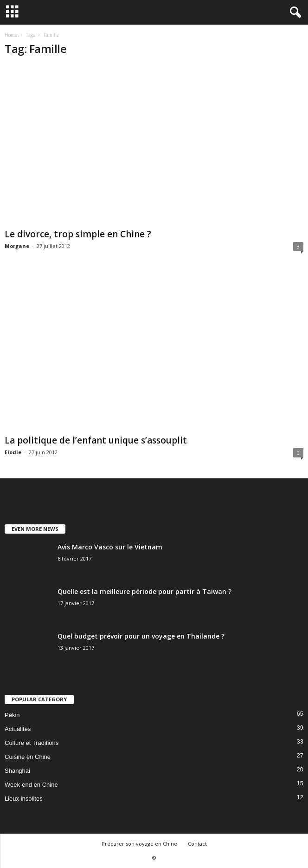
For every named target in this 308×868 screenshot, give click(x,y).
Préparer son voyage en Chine (139, 844)
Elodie (13, 452)
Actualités (18, 729)
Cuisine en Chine (28, 757)
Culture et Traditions (32, 743)
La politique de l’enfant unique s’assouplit (96, 440)
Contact (197, 844)
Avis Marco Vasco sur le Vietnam (110, 547)
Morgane (17, 246)
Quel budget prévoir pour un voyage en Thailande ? (141, 636)
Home (11, 35)
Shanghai (17, 771)
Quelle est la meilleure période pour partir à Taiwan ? (144, 591)
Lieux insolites (24, 799)
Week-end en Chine (31, 785)
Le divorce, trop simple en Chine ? (78, 234)
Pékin (12, 715)
